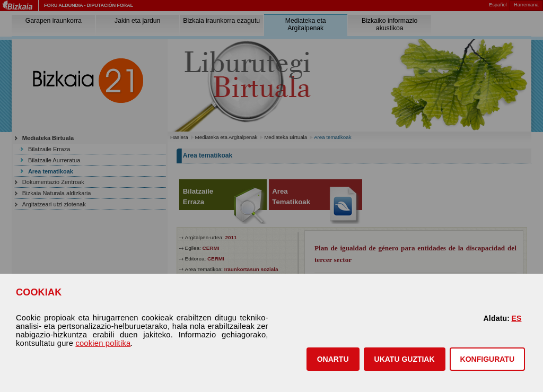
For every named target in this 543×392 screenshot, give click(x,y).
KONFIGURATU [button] (487, 359)
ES (516, 318)
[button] (333, 359)
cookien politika (103, 343)
